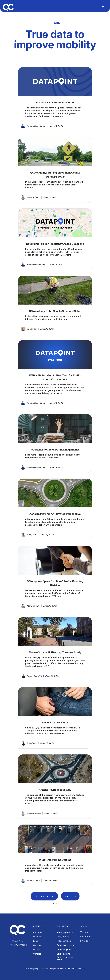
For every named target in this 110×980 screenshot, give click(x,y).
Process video (64, 941)
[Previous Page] (44, 896)
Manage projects (65, 932)
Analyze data (63, 937)
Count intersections (66, 945)
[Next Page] (70, 896)
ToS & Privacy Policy (75, 968)
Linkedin (84, 941)
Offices (37, 949)
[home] (8, 7)
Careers (37, 945)
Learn (36, 941)
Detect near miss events (65, 958)
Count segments (65, 949)
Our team (38, 937)
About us (38, 932)
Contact (37, 954)
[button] (103, 7)
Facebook (85, 937)
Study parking (64, 954)
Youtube (84, 932)
